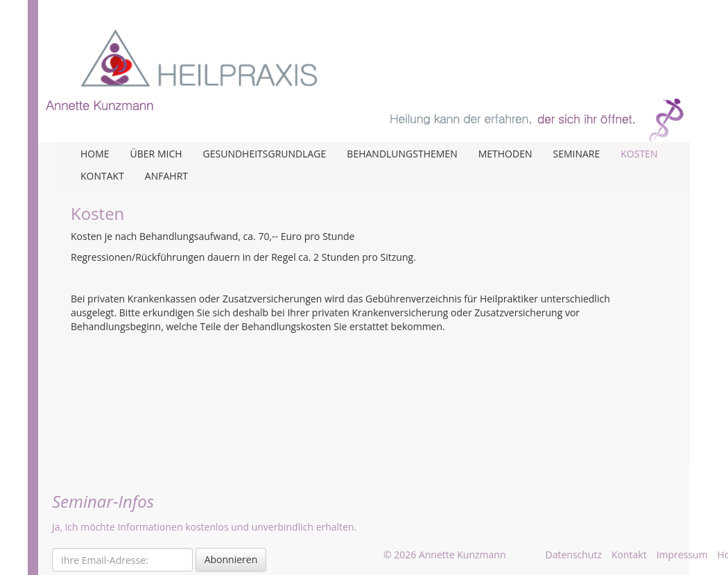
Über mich (156, 154)
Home (95, 154)
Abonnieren (231, 559)
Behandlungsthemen (402, 154)
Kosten (639, 154)
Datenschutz (574, 555)
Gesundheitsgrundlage (265, 154)
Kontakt (102, 176)
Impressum (682, 555)
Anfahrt (166, 176)
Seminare (576, 154)
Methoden (505, 154)
